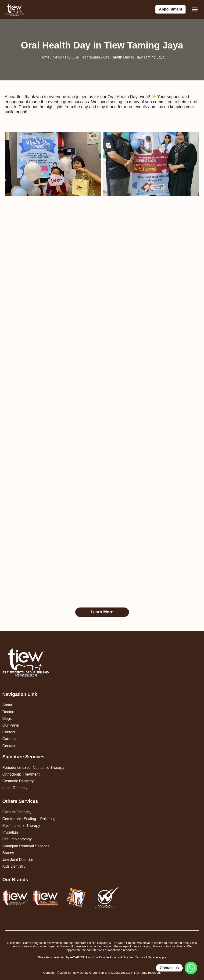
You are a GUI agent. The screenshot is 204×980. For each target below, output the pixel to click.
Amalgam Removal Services (26, 846)
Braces (8, 853)
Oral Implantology (17, 839)
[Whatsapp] (191, 968)
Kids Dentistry (14, 866)
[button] (195, 9)
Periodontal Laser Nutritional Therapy (33, 768)
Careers (9, 739)
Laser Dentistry (15, 788)
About (7, 705)
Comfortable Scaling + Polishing (29, 819)
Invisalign (10, 832)
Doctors (9, 712)
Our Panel (11, 725)
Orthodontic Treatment (21, 774)
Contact (9, 732)
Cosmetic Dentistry (18, 781)
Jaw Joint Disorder (18, 860)
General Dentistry (17, 812)
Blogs (7, 719)
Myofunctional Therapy (21, 826)
